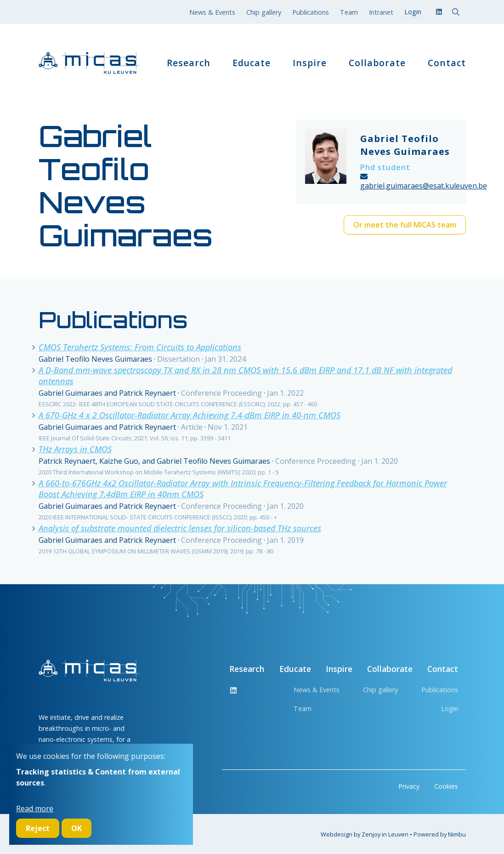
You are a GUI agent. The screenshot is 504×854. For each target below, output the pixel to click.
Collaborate (377, 63)
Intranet (381, 12)
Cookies (446, 786)
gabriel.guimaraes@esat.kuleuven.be (424, 186)
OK (76, 828)
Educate (252, 63)
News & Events (212, 12)
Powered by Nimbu (440, 834)
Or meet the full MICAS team (405, 225)
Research (189, 63)
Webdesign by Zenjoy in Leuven (365, 834)
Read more (35, 808)
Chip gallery (264, 12)
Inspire (310, 63)
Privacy (409, 786)
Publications (311, 12)
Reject (38, 828)
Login (450, 709)
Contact (447, 63)
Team (349, 12)
